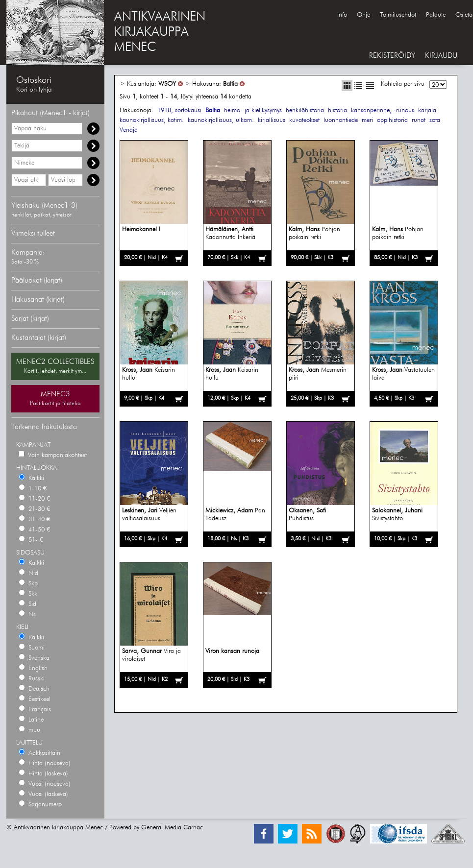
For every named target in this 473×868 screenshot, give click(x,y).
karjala (427, 110)
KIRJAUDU (441, 56)
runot (419, 120)
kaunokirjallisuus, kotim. (152, 120)
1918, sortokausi (179, 110)
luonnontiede (341, 120)
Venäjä (129, 130)
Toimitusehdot (398, 15)
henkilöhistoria (305, 110)
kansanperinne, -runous (383, 110)
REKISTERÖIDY (392, 56)
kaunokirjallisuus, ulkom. (221, 120)
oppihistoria (392, 120)
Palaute (436, 15)
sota (435, 120)
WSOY (167, 84)
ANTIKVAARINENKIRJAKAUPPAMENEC (160, 32)
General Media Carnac (172, 828)
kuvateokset (304, 120)
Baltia (230, 84)
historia (337, 110)
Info (342, 15)
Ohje (363, 15)
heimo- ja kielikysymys (253, 110)
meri (367, 120)
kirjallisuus (272, 120)
